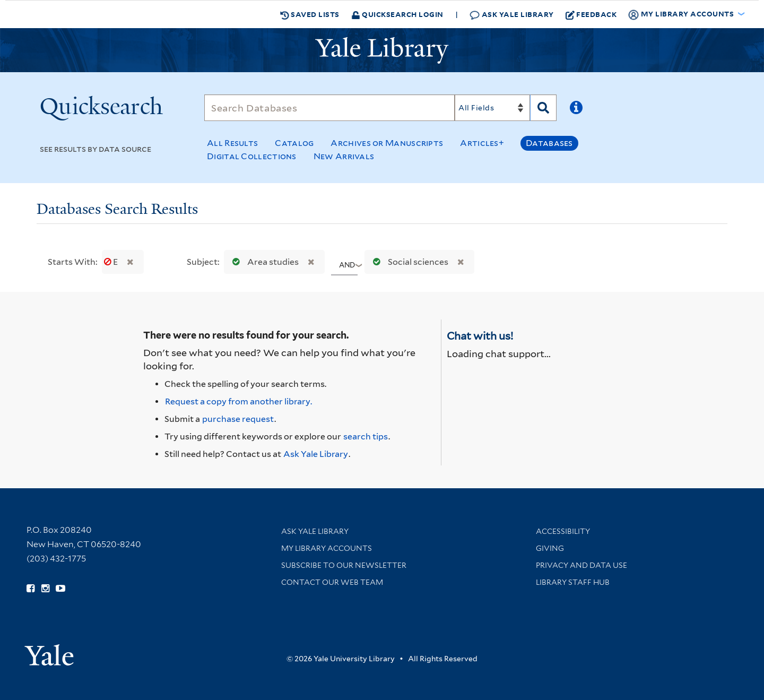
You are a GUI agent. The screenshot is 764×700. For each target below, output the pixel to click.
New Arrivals (344, 156)
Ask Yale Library (512, 15)
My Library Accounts (327, 548)
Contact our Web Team (332, 582)
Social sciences (408, 262)
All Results (232, 143)
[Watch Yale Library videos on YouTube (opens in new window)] (60, 589)
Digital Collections (252, 156)
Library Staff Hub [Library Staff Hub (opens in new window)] (573, 582)
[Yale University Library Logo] (382, 50)
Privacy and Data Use (581, 565)
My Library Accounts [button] (682, 14)
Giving (550, 548)
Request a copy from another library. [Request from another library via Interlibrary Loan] (238, 401)
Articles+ (482, 143)
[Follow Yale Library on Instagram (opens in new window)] (45, 589)
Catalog (294, 143)
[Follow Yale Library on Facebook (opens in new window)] (31, 589)
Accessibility (563, 531)
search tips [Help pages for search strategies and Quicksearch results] (366, 437)
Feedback (591, 14)
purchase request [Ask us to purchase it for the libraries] (238, 419)
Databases (549, 143)
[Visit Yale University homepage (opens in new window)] (49, 651)
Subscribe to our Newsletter (344, 565)
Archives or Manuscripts (387, 143)
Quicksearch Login (397, 14)
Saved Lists (310, 14)
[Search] (329, 108)
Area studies (263, 262)
